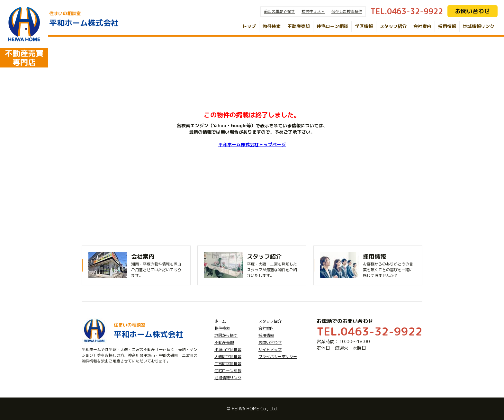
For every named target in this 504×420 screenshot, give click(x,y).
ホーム (220, 321)
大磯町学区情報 (228, 357)
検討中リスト (313, 11)
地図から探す (226, 335)
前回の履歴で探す (279, 11)
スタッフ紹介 (393, 26)
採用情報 (447, 26)
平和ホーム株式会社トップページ (252, 144)
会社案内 (422, 26)
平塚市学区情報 (228, 349)
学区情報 (364, 26)
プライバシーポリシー (278, 357)
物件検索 (272, 26)
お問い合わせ (473, 11)
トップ (249, 26)
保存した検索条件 (347, 11)
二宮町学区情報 (228, 364)
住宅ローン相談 (332, 26)
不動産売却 (299, 26)
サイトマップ (270, 349)
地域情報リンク (479, 26)
